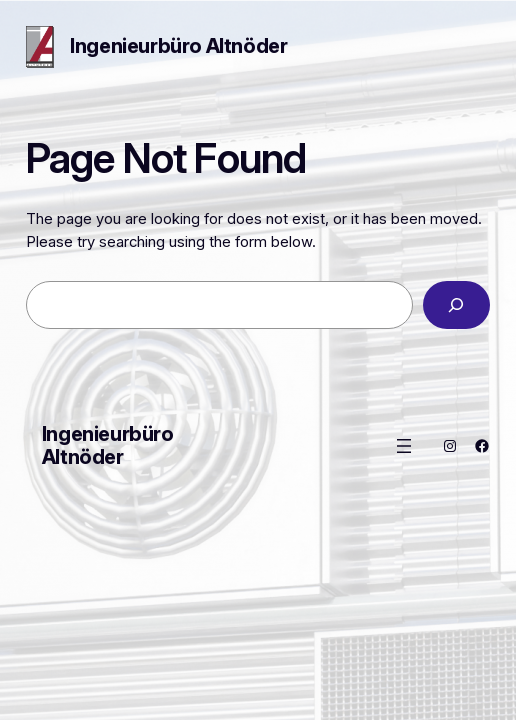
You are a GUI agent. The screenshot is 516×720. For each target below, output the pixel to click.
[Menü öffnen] (404, 446)
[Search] (457, 305)
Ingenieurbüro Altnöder (178, 46)
